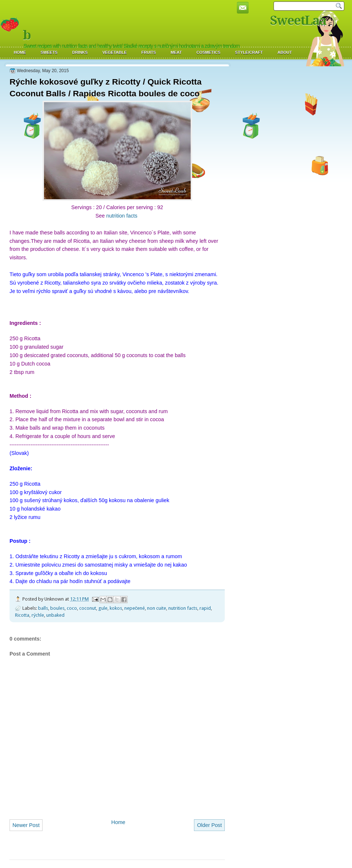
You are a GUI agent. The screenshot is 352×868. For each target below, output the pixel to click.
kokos (116, 608)
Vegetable (114, 52)
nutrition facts (123, 216)
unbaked (55, 615)
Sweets (49, 52)
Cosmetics (208, 52)
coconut (88, 608)
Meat (176, 52)
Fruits (149, 52)
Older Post (209, 825)
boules (57, 608)
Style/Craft (249, 52)
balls (43, 608)
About (285, 52)
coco (72, 608)
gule (103, 608)
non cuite (157, 608)
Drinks (80, 52)
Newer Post (26, 825)
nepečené (135, 608)
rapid (205, 608)
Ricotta (22, 615)
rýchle (38, 615)
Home (20, 52)
